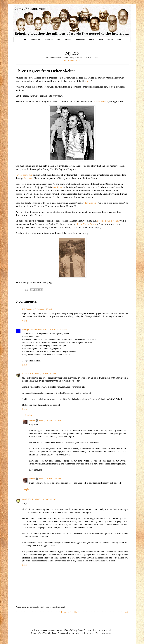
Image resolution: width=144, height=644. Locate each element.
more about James (72, 61)
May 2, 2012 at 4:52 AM (45, 374)
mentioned (57, 187)
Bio (59, 39)
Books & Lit (35, 39)
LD (24, 309)
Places (92, 39)
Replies (29, 415)
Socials (110, 39)
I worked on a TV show (108, 221)
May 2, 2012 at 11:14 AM (50, 479)
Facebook (28, 178)
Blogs (101, 39)
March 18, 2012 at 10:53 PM (55, 329)
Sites (119, 39)
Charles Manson (101, 101)
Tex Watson (90, 203)
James (32, 420)
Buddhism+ (80, 39)
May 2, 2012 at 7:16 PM (45, 499)
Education (49, 39)
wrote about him (25, 175)
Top (25, 39)
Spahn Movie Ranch (86, 224)
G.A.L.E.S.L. (28, 374)
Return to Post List (69, 612)
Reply (25, 320)
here (89, 81)
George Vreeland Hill (32, 329)
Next (126, 612)
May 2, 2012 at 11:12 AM (50, 420)
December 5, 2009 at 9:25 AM (39, 309)
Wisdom (68, 39)
